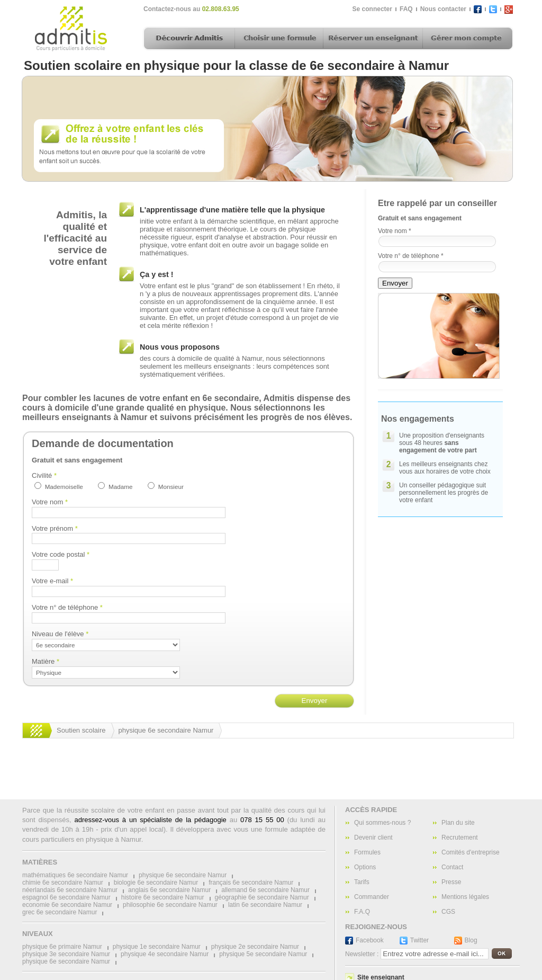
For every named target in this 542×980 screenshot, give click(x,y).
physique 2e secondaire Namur (255, 947)
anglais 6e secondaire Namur (169, 890)
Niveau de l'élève (60, 634)
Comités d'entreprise (471, 852)
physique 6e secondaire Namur (166, 730)
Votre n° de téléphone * (411, 256)
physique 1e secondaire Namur (157, 947)
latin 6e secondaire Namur (265, 905)
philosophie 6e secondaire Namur (170, 905)
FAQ (406, 9)
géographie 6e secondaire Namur (262, 897)
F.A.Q (362, 912)
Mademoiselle (64, 487)
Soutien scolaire (81, 730)
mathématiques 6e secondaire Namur (75, 875)
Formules (367, 852)
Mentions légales (465, 897)
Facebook (370, 940)
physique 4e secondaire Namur (165, 954)
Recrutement (460, 838)
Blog (471, 940)
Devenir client (373, 838)
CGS (448, 912)
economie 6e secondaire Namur (67, 905)
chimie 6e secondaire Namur (63, 883)
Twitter (419, 940)
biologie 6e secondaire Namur (156, 883)
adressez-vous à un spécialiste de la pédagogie (150, 820)
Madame (120, 487)
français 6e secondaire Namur (251, 883)
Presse (451, 882)
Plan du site (458, 823)
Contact (452, 867)
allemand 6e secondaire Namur (265, 890)
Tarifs (362, 882)
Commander (372, 897)
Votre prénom (55, 528)
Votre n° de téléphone (67, 607)
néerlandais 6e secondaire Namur (70, 890)
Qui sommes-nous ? (382, 823)
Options (365, 867)
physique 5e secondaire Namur (263, 954)
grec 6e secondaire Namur (60, 912)
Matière (46, 661)
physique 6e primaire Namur (62, 947)
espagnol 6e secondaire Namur (66, 897)
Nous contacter (443, 9)
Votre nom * (395, 231)
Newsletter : (362, 954)
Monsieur (171, 487)
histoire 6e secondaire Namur (163, 897)
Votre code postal (61, 554)
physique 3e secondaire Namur (66, 954)
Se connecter (372, 9)
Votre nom (50, 502)
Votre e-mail (52, 581)
